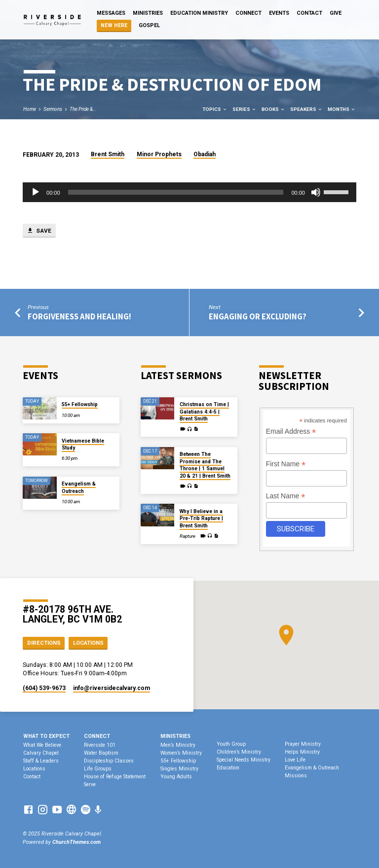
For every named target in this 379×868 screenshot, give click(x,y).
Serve (90, 784)
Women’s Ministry (181, 753)
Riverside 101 (100, 745)
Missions (296, 776)
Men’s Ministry (178, 745)
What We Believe (42, 745)
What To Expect (46, 736)
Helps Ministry (302, 752)
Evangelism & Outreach (79, 487)
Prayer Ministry (303, 744)
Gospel (149, 25)
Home (30, 109)
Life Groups (98, 769)
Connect (248, 13)
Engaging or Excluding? (258, 317)
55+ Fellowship (80, 404)
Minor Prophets (159, 154)
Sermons (53, 109)
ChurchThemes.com (76, 842)
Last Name (286, 496)
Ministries (148, 13)
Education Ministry (199, 13)
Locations (88, 643)
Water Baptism (101, 753)
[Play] (36, 192)
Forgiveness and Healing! (79, 317)
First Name (286, 464)
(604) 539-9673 (44, 688)
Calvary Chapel (41, 753)
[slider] (176, 192)
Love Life (295, 760)
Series (245, 109)
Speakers (306, 109)
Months (342, 109)
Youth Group (231, 744)
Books (273, 109)
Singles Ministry (179, 769)
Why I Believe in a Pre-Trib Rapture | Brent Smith (201, 519)
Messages (111, 13)
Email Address (291, 432)
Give (336, 13)
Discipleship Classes (109, 761)
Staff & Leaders (41, 761)
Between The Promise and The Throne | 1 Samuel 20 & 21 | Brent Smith (205, 465)
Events (279, 13)
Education (228, 768)
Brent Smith (108, 154)
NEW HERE (114, 25)
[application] (189, 192)
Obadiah (205, 154)
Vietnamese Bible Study (83, 444)
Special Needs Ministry (244, 760)
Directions (44, 643)
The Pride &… (83, 109)
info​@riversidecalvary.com (112, 688)
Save (39, 231)
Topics (215, 109)
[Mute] (316, 192)
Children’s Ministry (239, 752)
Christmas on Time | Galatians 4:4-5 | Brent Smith (204, 412)
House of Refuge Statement (115, 777)
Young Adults (176, 777)
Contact (309, 13)
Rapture (188, 536)
